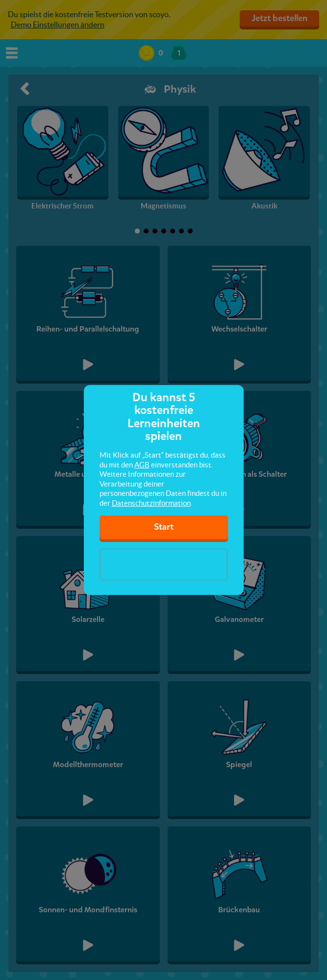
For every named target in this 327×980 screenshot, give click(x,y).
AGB (142, 465)
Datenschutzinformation (151, 503)
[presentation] (164, 565)
